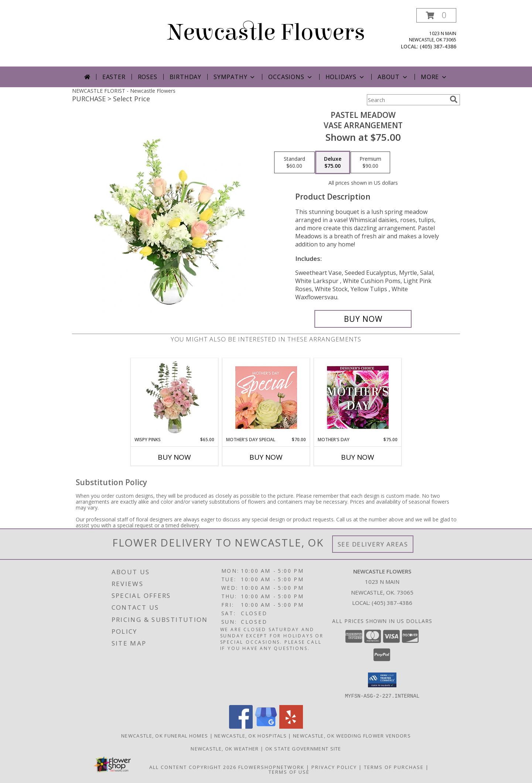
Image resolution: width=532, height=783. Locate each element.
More (434, 77)
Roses (148, 77)
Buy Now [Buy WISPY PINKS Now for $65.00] (174, 457)
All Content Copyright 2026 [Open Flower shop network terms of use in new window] (193, 767)
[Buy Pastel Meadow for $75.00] (363, 319)
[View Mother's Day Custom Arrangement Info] (358, 397)
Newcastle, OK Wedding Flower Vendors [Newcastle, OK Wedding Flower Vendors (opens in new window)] (352, 735)
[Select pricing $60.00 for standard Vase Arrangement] (294, 163)
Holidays (345, 77)
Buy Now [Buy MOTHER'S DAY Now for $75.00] (358, 457)
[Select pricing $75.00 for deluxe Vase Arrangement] (333, 163)
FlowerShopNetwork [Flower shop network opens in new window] (271, 767)
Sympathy (235, 77)
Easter (114, 77)
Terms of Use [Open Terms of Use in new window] (289, 772)
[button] (436, 15)
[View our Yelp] (291, 726)
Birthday (185, 77)
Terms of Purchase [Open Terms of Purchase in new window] (394, 767)
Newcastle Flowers (266, 32)
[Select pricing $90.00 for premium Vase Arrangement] (370, 163)
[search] (454, 99)
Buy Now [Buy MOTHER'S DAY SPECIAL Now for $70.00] (266, 457)
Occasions (291, 77)
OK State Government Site (303, 748)
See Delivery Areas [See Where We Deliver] (373, 544)
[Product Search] (407, 100)
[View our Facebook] (241, 726)
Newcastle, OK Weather (225, 748)
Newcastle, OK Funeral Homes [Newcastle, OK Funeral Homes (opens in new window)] (165, 735)
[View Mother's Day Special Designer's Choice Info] (266, 397)
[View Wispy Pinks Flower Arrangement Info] (175, 397)
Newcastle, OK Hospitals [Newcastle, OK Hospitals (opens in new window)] (250, 735)
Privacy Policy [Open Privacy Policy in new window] (334, 767)
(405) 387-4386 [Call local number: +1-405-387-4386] (438, 46)
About (393, 77)
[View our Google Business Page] (266, 726)
